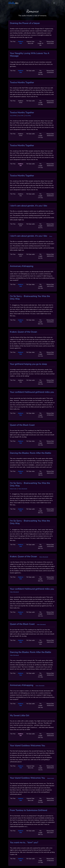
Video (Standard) (23, 489)
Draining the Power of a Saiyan (25, 23)
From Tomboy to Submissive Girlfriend (29, 810)
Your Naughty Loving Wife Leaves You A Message (30, 55)
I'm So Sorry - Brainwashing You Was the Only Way (30, 298)
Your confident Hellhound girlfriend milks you (32, 392)
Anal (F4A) (28, 116)
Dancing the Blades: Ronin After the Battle (30, 453)
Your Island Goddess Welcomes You (27, 746)
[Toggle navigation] (54, 3)
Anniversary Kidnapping (22, 266)
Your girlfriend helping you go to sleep (28, 364)
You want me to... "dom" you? (24, 843)
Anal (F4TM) (13, 116)
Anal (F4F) (21, 116)
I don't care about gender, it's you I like (29, 206)
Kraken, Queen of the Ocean (23, 332)
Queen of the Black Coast (22, 425)
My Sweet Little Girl (20, 715)
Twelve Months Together (22, 83)
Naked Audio (13, 489)
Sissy (51, 236)
